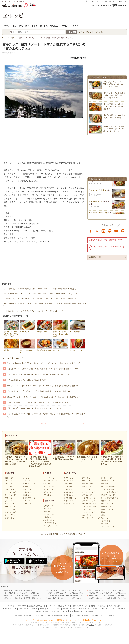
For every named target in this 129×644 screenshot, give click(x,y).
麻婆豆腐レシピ (88, 484)
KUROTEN (22, 606)
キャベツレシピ (10, 495)
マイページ (76, 26)
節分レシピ (47, 509)
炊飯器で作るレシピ (108, 495)
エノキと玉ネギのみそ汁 (28, 346)
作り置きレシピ (106, 478)
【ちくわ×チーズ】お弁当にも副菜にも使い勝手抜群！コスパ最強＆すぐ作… (114, 95)
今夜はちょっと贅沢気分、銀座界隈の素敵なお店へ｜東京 (25, 598)
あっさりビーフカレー (77, 345)
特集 (21, 26)
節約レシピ (105, 512)
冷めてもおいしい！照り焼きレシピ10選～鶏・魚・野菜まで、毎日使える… (114, 129)
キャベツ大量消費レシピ (109, 486)
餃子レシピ (86, 481)
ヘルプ (67, 615)
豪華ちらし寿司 (44, 326)
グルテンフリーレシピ (108, 509)
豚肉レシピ (9, 481)
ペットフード (62, 611)
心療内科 (92, 606)
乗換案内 (122, 609)
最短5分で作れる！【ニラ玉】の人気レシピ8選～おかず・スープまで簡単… (114, 84)
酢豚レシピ (86, 478)
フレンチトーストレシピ (91, 518)
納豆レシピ (27, 495)
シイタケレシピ (49, 489)
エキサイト (122, 5)
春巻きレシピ (87, 486)
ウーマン (97, 609)
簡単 (27, 26)
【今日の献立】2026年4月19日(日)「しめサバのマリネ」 (25, 596)
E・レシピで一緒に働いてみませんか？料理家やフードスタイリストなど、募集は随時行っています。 (64, 620)
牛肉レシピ (9, 478)
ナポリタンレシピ (89, 498)
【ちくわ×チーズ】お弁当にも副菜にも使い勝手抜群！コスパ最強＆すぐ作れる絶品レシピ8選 (43, 369)
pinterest (123, 231)
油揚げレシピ (28, 492)
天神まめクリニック (79, 606)
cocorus (65, 609)
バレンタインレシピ (51, 526)
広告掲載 (86, 615)
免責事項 (110, 615)
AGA (72, 611)
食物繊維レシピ (106, 507)
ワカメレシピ (28, 501)
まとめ (35, 26)
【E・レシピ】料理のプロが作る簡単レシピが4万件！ (65, 534)
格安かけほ (44, 609)
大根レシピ (9, 498)
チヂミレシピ (87, 509)
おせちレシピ (48, 506)
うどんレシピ (69, 501)
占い (106, 1)
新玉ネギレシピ (49, 492)
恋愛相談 (82, 609)
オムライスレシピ (89, 492)
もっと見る (44, 423)
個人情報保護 (57, 615)
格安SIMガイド (24, 609)
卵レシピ (26, 478)
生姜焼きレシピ (69, 484)
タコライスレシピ (89, 512)
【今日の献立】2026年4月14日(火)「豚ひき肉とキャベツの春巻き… (114, 106)
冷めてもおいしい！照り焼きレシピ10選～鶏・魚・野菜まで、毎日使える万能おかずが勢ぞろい (44, 386)
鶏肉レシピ (9, 484)
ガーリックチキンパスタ (98, 214)
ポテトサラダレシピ (89, 507)
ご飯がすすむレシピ (108, 526)
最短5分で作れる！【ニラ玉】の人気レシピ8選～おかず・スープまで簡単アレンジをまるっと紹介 (44, 363)
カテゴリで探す (98, 32)
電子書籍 (89, 611)
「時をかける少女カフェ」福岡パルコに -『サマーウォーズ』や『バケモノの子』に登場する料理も (42, 299)
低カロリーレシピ (107, 504)
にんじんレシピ (10, 509)
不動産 (38, 611)
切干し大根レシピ (29, 498)
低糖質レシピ (105, 501)
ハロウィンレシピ (50, 520)
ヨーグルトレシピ (29, 484)
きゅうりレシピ (10, 512)
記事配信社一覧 (95, 257)
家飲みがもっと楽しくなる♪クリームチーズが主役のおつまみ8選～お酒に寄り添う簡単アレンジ (44, 397)
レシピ (105, 609)
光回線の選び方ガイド (37, 606)
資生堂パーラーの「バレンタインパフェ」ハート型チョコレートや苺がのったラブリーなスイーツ (42, 294)
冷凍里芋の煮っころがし (44, 346)
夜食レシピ (105, 524)
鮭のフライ (61, 345)
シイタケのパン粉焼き (97, 191)
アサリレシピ (48, 495)
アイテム (101, 606)
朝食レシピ (105, 518)
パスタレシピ (87, 495)
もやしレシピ (9, 504)
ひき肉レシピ (9, 486)
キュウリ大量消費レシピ (109, 492)
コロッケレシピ (88, 515)
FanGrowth (51, 606)
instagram (103, 231)
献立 (15, 26)
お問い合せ (76, 615)
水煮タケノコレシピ (51, 481)
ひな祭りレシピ (49, 514)
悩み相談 (73, 609)
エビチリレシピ (88, 489)
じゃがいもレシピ (11, 489)
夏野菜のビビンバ (11, 345)
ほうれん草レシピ (11, 515)
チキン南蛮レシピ (70, 498)
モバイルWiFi (55, 609)
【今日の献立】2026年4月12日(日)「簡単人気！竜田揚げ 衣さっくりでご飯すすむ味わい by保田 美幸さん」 (46, 415)
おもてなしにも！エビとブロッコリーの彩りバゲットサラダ (11, 328)
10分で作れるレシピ (108, 481)
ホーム (7, 26)
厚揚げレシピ (28, 489)
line (110, 231)
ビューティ (99, 1)
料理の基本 (55, 26)
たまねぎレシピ (10, 492)
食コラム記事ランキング (12, 358)
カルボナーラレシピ (89, 504)
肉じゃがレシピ (69, 486)
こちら (92, 625)
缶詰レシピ (105, 484)
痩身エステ (80, 611)
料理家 (65, 26)
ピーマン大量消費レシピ (109, 489)
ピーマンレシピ (10, 507)
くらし (92, 1)
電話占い (117, 606)
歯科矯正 (46, 611)
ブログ (109, 606)
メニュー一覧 (122, 1)
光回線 (35, 609)
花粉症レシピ (48, 512)
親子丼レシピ (69, 478)
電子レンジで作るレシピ (109, 498)
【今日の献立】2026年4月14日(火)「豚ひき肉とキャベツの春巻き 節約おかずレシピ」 (40, 374)
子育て (87, 1)
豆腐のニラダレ (28, 326)
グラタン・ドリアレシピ (91, 501)
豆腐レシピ (27, 486)
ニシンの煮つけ (77, 326)
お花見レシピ (48, 517)
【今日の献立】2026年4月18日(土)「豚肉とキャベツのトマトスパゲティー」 (36, 408)
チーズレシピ (28, 481)
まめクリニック (63, 606)
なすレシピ (9, 501)
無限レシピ (105, 515)
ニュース (113, 609)
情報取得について (98, 615)
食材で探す (85, 32)
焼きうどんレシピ (70, 504)
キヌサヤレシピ (49, 486)
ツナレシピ (27, 504)
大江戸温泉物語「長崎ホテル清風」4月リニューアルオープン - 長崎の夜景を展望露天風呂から (40, 289)
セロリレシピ (48, 484)
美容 (53, 611)
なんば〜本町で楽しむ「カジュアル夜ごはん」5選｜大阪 (68, 598)
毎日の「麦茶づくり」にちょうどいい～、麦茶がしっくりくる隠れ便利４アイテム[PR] (40, 403)
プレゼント (112, 1)
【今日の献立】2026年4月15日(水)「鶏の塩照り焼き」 (28, 380)
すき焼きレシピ (69, 492)
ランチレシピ (105, 521)
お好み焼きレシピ (70, 495)
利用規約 (27, 615)
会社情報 (18, 615)
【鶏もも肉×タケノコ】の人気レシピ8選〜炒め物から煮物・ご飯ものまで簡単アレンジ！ (41, 391)
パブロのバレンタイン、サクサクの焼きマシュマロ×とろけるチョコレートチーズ (35, 311)
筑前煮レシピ (69, 489)
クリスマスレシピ (50, 523)
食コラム (44, 26)
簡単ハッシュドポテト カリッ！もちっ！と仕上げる (61, 328)
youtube (116, 231)
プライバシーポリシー (41, 615)
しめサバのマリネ (96, 202)
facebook (90, 231)
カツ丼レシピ (69, 481)
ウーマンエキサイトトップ (102, 5)
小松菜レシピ (9, 518)
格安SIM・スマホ (10, 609)
